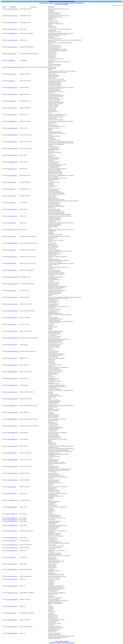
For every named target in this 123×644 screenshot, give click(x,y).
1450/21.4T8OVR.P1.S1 (12, 365)
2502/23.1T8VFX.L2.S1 (12, 304)
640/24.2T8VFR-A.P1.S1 (13, 538)
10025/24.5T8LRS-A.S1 (12, 480)
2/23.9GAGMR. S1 (11, 203)
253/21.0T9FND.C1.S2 (12, 115)
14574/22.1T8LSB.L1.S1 (12, 551)
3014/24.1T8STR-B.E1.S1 (13, 9)
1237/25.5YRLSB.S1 (12, 487)
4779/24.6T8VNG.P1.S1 (12, 22)
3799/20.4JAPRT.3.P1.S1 (13, 148)
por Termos (59, 3)
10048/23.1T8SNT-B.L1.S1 (13, 351)
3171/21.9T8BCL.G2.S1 (12, 385)
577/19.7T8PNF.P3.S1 (12, 324)
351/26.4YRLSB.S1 (11, 236)
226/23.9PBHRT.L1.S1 (12, 121)
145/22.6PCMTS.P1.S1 (12, 257)
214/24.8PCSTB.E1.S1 (12, 493)
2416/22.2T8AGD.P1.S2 (12, 525)
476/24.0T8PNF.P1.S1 (12, 541)
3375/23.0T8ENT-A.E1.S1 (13, 284)
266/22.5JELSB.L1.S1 (12, 270)
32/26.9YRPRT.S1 (11, 60)
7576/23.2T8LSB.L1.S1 (12, 29)
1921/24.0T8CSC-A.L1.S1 (13, 40)
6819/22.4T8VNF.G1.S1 (12, 514)
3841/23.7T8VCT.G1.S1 (12, 579)
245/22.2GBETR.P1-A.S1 (13, 500)
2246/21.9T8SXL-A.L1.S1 (13, 446)
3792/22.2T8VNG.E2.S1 (12, 466)
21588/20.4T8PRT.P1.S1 (12, 318)
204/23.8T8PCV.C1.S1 (12, 426)
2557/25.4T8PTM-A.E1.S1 (13, 473)
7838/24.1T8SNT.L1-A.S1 (13, 311)
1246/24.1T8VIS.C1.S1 (12, 627)
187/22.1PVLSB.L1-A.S (12, 216)
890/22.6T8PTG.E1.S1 (12, 453)
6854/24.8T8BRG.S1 (12, 263)
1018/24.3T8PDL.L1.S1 (12, 331)
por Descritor (71, 3)
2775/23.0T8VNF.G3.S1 (12, 16)
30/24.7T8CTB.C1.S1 (12, 291)
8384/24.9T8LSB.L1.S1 (12, 399)
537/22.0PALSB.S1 (11, 250)
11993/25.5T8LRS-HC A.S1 (13, 67)
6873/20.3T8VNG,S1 (12, 613)
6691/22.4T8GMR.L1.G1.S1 (13, 277)
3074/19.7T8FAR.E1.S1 (12, 606)
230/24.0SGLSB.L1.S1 (12, 169)
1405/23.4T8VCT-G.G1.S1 (13, 338)
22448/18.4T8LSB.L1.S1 (12, 419)
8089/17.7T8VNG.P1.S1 (12, 378)
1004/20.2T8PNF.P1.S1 (12, 620)
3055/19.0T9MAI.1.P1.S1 (13, 162)
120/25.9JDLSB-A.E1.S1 (13, 155)
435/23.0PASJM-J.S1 (12, 74)
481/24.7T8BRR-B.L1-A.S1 (13, 520)
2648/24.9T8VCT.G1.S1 (12, 345)
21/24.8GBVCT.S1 (11, 189)
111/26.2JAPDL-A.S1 (12, 196)
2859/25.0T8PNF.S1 (11, 182)
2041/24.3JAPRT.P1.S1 (12, 142)
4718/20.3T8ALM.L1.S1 (12, 593)
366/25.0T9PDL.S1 (11, 101)
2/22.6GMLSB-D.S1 (12, 557)
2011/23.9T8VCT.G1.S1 (12, 521)
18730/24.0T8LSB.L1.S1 (12, 545)
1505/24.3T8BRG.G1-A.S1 (13, 433)
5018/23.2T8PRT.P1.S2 (12, 576)
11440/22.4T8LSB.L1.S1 (12, 412)
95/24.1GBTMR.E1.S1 (12, 175)
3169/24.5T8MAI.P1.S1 (12, 548)
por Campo (65, 3)
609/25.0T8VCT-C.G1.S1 (13, 297)
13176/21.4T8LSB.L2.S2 (12, 570)
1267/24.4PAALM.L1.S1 (12, 88)
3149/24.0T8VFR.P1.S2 (12, 531)
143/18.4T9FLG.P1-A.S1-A (13, 230)
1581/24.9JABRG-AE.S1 (12, 243)
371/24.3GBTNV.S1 (11, 223)
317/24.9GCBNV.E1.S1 (12, 209)
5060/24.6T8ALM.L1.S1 (12, 128)
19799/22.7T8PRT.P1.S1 (12, 518)
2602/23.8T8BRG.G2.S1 (12, 406)
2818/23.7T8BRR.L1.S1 (12, 33)
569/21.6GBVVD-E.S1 (12, 564)
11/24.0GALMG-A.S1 (12, 108)
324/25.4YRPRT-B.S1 (12, 54)
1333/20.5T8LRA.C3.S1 (12, 47)
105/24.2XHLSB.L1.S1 (12, 94)
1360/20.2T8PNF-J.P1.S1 (13, 372)
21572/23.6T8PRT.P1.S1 (12, 599)
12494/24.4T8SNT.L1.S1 (12, 586)
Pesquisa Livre (52, 3)
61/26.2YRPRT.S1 (11, 81)
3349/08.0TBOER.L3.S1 (12, 460)
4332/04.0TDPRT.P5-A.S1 (13, 135)
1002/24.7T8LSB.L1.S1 (12, 392)
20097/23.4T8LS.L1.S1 (12, 358)
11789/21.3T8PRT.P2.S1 (12, 439)
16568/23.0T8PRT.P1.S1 (12, 633)
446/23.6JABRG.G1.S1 (12, 507)
